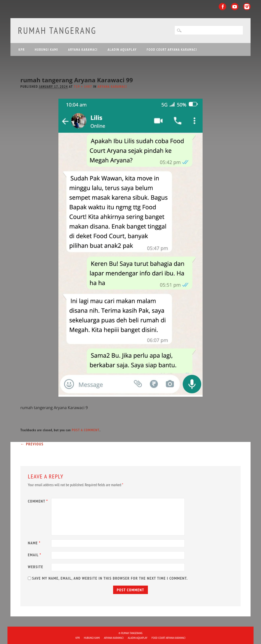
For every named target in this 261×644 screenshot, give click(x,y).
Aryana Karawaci (112, 86)
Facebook (222, 7)
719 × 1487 (83, 86)
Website (36, 567)
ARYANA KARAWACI (83, 49)
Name (35, 543)
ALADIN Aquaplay (122, 49)
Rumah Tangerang (57, 30)
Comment (39, 501)
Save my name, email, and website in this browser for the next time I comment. (110, 578)
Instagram (247, 7)
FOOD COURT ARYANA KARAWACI (172, 49)
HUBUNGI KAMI (46, 49)
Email (35, 555)
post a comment (86, 430)
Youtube (235, 7)
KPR (22, 49)
